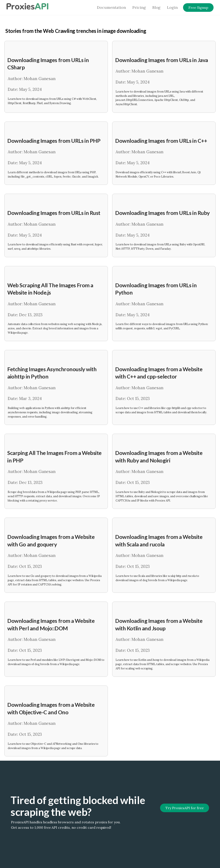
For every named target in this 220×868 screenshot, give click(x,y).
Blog (157, 7)
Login (172, 7)
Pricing (139, 7)
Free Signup (198, 8)
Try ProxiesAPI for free (184, 808)
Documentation (111, 7)
